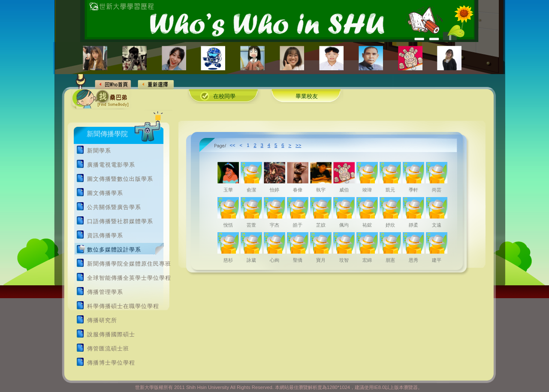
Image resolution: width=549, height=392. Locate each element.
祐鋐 (367, 225)
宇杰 (274, 225)
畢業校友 (307, 96)
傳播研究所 (102, 320)
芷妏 (321, 225)
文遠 (437, 225)
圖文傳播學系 (105, 193)
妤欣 (390, 225)
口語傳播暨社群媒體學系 (120, 221)
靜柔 (413, 225)
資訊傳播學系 (105, 236)
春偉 (298, 190)
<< (233, 145)
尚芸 (437, 190)
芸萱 (251, 225)
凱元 (390, 190)
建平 (437, 260)
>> (298, 145)
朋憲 (390, 260)
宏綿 (367, 260)
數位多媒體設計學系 (114, 250)
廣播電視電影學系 (111, 165)
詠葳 (251, 260)
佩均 (344, 225)
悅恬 (228, 225)
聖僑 (298, 260)
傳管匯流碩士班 (108, 349)
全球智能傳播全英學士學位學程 (129, 278)
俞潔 (251, 190)
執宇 (321, 190)
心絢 (274, 260)
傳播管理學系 (105, 292)
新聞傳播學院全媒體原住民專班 (129, 264)
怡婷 (274, 190)
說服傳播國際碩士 (111, 335)
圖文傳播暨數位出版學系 (120, 179)
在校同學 (224, 96)
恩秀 (413, 260)
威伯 (344, 190)
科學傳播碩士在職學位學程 (123, 306)
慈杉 (228, 260)
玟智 (344, 260)
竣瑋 (367, 190)
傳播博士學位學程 (111, 363)
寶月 (321, 260)
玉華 (228, 190)
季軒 (413, 190)
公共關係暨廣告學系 (114, 207)
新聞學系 (99, 151)
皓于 (298, 225)
